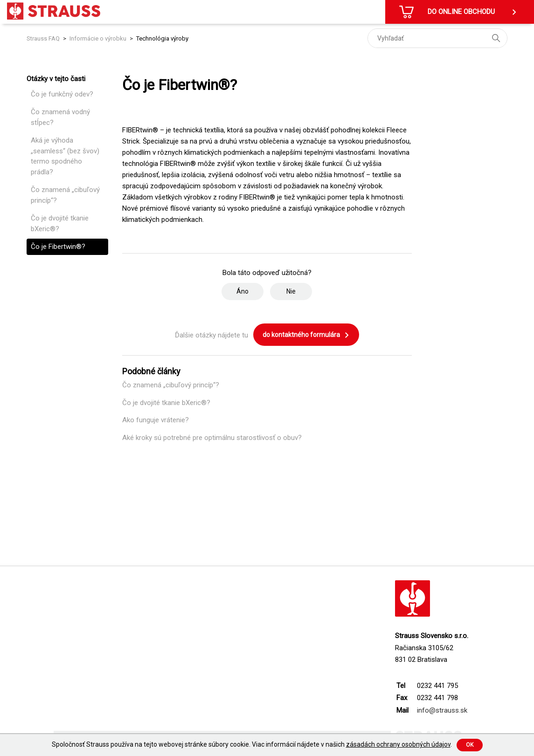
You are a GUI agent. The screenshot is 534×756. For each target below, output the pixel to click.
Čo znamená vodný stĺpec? (60, 117)
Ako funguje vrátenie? (156, 420)
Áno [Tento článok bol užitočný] (243, 291)
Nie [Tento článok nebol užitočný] (291, 291)
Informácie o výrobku (98, 38)
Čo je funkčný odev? (62, 94)
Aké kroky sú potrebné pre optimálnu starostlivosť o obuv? (212, 438)
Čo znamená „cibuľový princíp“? (65, 195)
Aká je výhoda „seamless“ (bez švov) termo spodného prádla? (65, 156)
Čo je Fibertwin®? (58, 247)
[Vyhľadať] (437, 38)
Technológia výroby (162, 38)
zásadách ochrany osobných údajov (398, 744)
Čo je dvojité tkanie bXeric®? (60, 223)
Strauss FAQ (44, 38)
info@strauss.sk (442, 710)
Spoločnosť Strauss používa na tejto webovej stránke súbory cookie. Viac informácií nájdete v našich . (252, 744)
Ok (470, 745)
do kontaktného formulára (306, 335)
